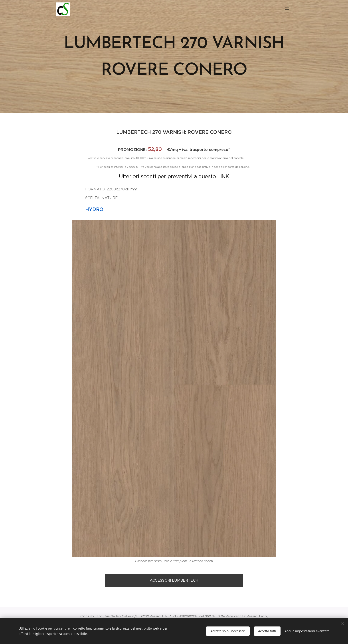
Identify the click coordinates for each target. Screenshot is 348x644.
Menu (287, 9)
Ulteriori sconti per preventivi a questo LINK (174, 176)
